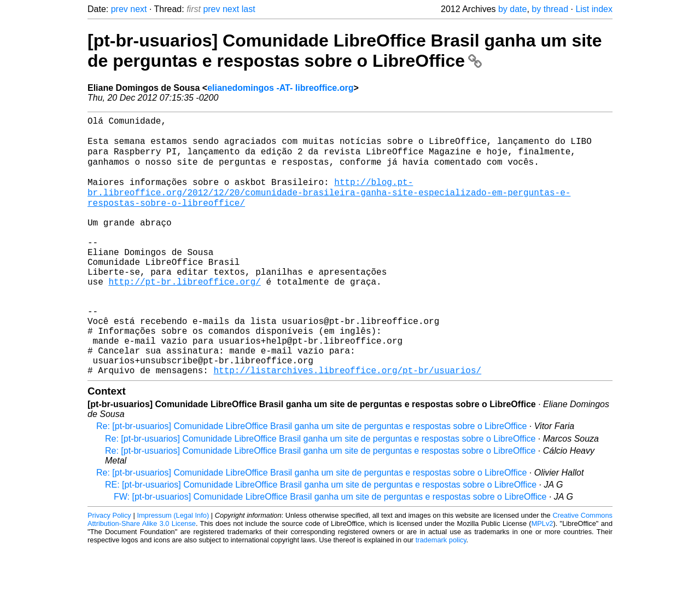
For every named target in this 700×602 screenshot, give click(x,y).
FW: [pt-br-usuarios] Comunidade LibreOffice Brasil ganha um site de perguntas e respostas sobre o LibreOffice (330, 550)
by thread (550, 9)
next (138, 9)
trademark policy (441, 594)
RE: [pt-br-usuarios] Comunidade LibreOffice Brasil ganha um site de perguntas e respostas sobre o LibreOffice (321, 538)
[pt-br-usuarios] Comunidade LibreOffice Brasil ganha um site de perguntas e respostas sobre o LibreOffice (345, 51)
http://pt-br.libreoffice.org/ (184, 315)
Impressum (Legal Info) (173, 569)
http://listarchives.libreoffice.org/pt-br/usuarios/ (347, 424)
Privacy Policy (109, 569)
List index (594, 9)
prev (119, 9)
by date (512, 9)
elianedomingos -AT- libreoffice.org (280, 88)
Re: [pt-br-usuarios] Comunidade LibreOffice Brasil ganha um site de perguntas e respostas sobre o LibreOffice (311, 480)
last (249, 9)
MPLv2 (542, 577)
